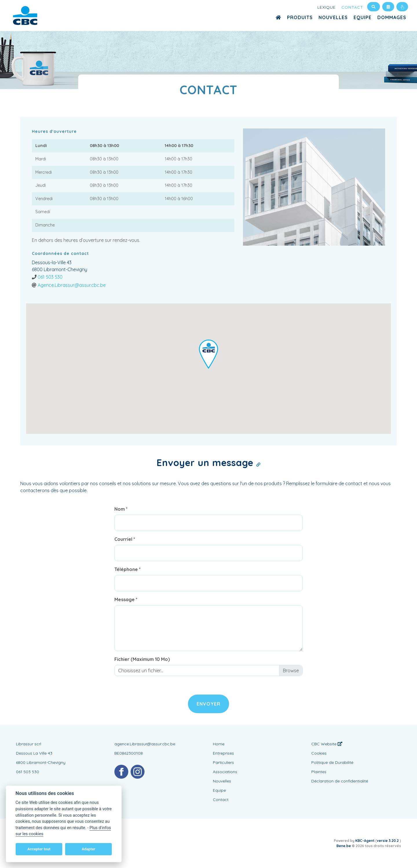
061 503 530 (50, 277)
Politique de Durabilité (332, 762)
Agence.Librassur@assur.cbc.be (72, 285)
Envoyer (209, 704)
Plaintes (319, 772)
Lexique (327, 7)
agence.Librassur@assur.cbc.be (145, 744)
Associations (225, 772)
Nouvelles (333, 17)
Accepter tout (39, 849)
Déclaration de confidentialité (340, 781)
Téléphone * (128, 569)
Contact (352, 7)
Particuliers (223, 762)
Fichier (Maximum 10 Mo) (142, 659)
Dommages (392, 17)
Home (219, 744)
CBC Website (327, 744)
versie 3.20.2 (388, 841)
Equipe (363, 17)
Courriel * (125, 539)
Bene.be (344, 846)
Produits (300, 17)
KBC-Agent (365, 841)
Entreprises (223, 753)
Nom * (121, 509)
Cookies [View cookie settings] (319, 753)
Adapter (88, 849)
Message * (126, 599)
